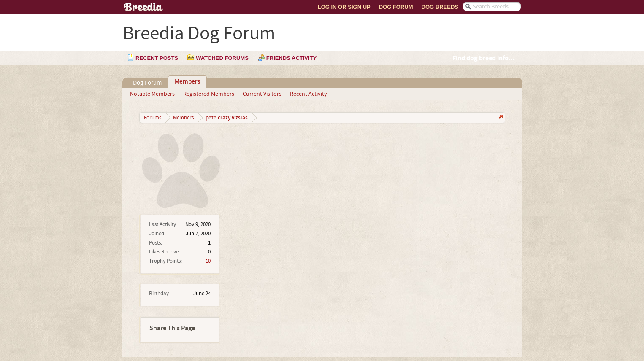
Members (187, 82)
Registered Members (209, 94)
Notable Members (152, 94)
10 (208, 261)
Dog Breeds (440, 7)
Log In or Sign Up (344, 7)
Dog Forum (396, 7)
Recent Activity (308, 94)
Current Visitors (262, 94)
